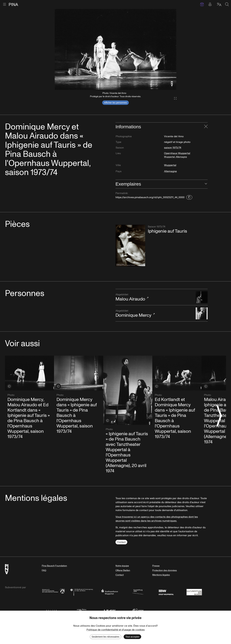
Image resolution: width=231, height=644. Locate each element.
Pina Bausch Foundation (54, 566)
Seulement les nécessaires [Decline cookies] (105, 637)
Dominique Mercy (154, 314)
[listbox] (115, 49)
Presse (156, 566)
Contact (121, 542)
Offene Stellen (123, 570)
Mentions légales (161, 575)
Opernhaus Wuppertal (186, 156)
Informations (128, 127)
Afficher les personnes (115, 103)
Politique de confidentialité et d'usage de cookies (116, 630)
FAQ (44, 570)
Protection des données (165, 570)
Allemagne (170, 171)
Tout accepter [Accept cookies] (132, 637)
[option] (115, 49)
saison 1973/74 (173, 148)
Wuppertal (170, 165)
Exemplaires (128, 184)
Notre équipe (122, 566)
